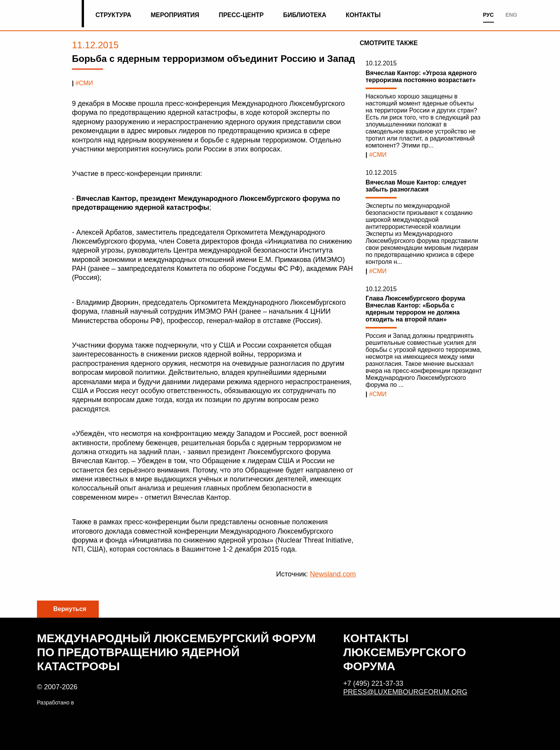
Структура (113, 15)
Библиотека (305, 15)
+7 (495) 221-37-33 (374, 683)
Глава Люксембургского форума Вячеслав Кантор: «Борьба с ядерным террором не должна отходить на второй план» (415, 309)
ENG (511, 15)
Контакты (363, 15)
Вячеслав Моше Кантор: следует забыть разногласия (416, 186)
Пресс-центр (241, 15)
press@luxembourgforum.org (405, 692)
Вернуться (70, 609)
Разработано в (55, 703)
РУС (488, 15)
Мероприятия (175, 15)
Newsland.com (333, 574)
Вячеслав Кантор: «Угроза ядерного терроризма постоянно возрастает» (421, 76)
